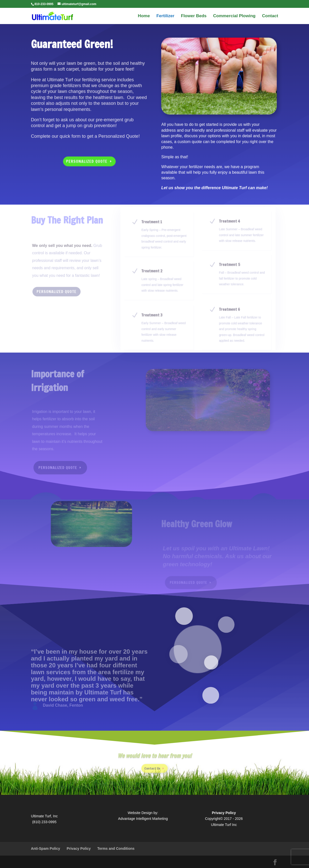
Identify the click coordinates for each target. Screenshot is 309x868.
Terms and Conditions (116, 848)
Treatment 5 (229, 267)
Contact (270, 16)
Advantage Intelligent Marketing (143, 819)
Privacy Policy (79, 848)
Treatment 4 (229, 225)
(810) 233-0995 (44, 822)
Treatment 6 (229, 312)
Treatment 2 (153, 274)
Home (144, 16)
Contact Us (153, 767)
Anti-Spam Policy (46, 848)
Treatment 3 (154, 317)
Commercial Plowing (234, 16)
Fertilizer (165, 16)
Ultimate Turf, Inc (44, 816)
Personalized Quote (87, 159)
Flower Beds (194, 16)
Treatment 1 (153, 226)
